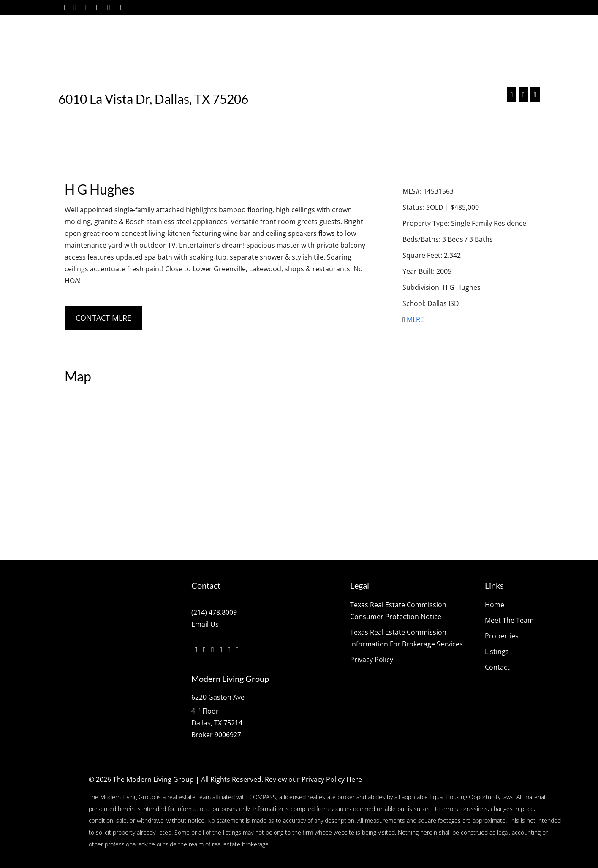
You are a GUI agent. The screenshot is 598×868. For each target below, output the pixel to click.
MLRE (415, 319)
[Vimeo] (98, 7)
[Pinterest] (120, 7)
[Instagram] (86, 7)
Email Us (205, 624)
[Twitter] (75, 7)
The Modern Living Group (153, 779)
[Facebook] (64, 7)
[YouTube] (109, 7)
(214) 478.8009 (214, 612)
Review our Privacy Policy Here (313, 779)
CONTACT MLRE (103, 318)
